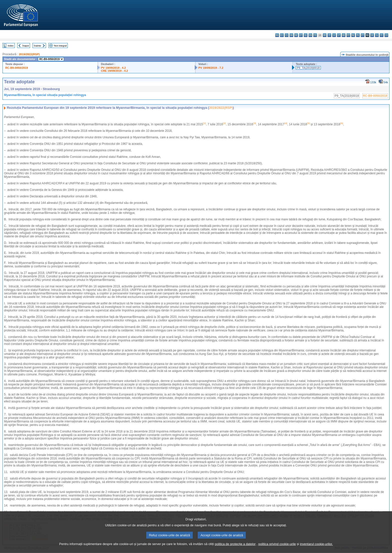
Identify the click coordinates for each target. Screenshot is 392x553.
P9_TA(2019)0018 (308, 68)
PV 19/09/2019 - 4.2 (113, 68)
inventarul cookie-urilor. (316, 549)
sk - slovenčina (372, 35)
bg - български (277, 35)
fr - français (315, 35)
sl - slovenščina (377, 35)
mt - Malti (348, 35)
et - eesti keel (301, 35)
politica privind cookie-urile (277, 549)
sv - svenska (386, 35)
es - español (282, 35)
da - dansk (291, 35)
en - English (310, 35)
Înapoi (26, 46)
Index (11, 46)
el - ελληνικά (306, 35)
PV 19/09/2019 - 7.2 (211, 68)
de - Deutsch (296, 35)
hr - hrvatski (325, 35)
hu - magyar (344, 35)
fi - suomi (382, 35)
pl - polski (358, 35)
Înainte (37, 46)
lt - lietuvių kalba (339, 35)
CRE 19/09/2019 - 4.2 (114, 71)
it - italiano (329, 35)
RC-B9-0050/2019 (17, 68)
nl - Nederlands (353, 35)
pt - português (363, 35)
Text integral (60, 46)
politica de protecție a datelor (235, 549)
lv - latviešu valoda (334, 35)
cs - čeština (287, 35)
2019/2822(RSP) (29, 54)
